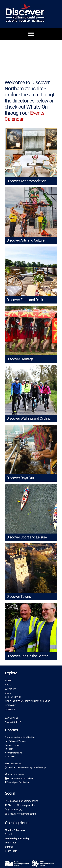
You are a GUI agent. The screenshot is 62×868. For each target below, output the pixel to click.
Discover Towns (19, 597)
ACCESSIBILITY (13, 722)
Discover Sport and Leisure (27, 537)
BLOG (8, 693)
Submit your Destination (17, 782)
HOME (8, 680)
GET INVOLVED (13, 697)
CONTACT (10, 709)
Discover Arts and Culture (26, 240)
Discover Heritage (20, 359)
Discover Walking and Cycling (29, 418)
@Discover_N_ (14, 810)
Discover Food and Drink (25, 300)
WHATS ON (11, 689)
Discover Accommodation (26, 181)
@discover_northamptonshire (21, 801)
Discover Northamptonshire (21, 805)
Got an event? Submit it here (19, 778)
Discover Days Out (20, 478)
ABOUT (9, 685)
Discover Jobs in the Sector (27, 656)
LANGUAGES (12, 718)
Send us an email (14, 774)
